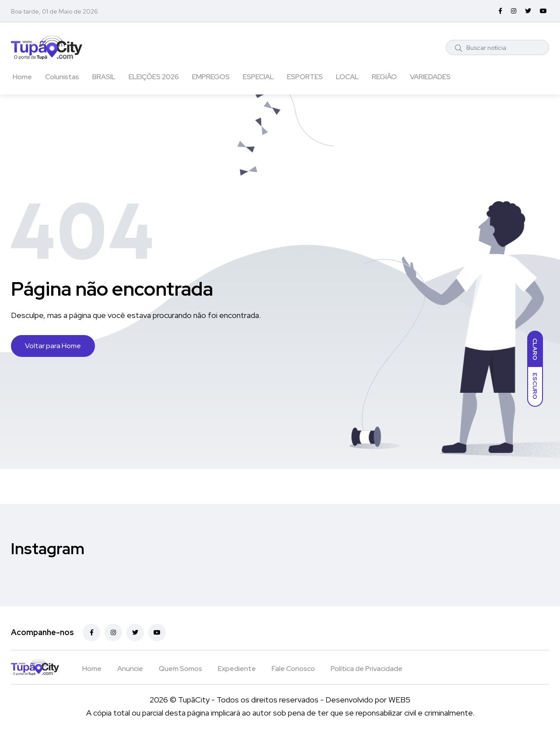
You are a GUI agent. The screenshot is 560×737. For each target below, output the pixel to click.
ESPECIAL (258, 77)
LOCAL (347, 77)
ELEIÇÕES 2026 (154, 77)
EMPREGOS (211, 77)
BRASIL (104, 77)
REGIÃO (384, 77)
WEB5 (399, 700)
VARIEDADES (430, 77)
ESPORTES (305, 77)
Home (22, 77)
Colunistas (62, 77)
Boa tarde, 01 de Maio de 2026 (54, 11)
